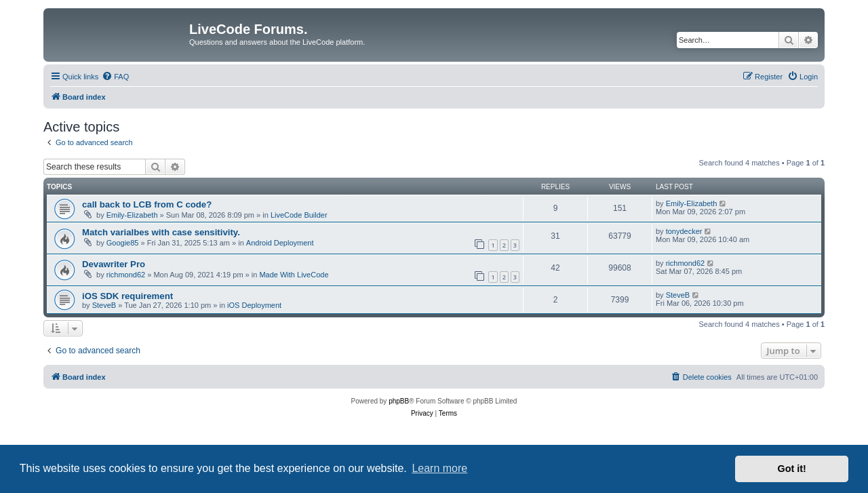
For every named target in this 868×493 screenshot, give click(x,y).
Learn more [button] (439, 468)
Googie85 (123, 243)
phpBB (399, 401)
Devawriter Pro (114, 264)
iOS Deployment (254, 305)
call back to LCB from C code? (147, 204)
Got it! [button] (792, 469)
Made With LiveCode (294, 275)
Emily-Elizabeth (132, 215)
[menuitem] (115, 77)
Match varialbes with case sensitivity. (161, 232)
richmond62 (126, 275)
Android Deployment (280, 243)
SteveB (104, 305)
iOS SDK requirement (127, 296)
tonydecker (684, 231)
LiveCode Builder (299, 215)
